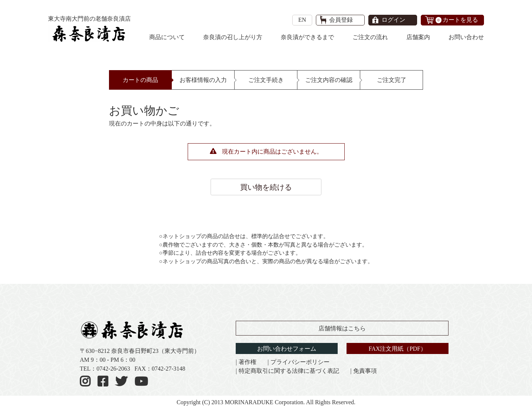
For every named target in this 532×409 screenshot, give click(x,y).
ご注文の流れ (370, 37)
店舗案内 (418, 37)
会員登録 (341, 20)
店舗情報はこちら (342, 328)
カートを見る (457, 20)
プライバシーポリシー (300, 362)
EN (302, 20)
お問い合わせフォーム (287, 349)
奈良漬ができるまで (307, 37)
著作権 (248, 362)
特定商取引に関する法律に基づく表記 (289, 371)
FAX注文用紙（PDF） (398, 349)
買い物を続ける (266, 187)
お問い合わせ (466, 37)
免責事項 (365, 371)
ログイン (393, 20)
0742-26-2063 (113, 369)
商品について (167, 37)
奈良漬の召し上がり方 (233, 37)
